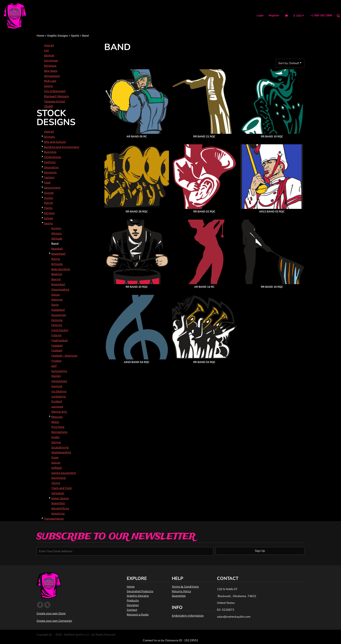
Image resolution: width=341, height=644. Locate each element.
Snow (55, 457)
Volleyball (58, 493)
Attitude (57, 238)
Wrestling (58, 513)
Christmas (51, 60)
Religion (49, 213)
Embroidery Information (188, 616)
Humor (49, 198)
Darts (55, 305)
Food (47, 182)
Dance (56, 295)
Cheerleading (60, 289)
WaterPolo (58, 503)
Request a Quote (138, 614)
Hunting (57, 386)
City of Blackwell (55, 91)
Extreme (57, 320)
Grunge (49, 193)
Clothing (50, 162)
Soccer (56, 463)
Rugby (55, 437)
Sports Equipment (64, 473)
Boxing (56, 279)
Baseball (57, 249)
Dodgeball (58, 310)
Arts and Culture (55, 142)
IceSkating (58, 396)
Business (50, 152)
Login (260, 15)
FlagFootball (60, 340)
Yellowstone (52, 76)
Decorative (51, 167)
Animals (49, 137)
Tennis (56, 483)
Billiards (57, 264)
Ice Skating (59, 391)
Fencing (57, 325)
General (49, 55)
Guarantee (179, 596)
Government (52, 188)
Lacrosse (57, 406)
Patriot (48, 203)
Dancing (57, 299)
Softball (57, 468)
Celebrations (53, 157)
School (49, 218)
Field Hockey (60, 330)
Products (133, 600)
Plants (48, 208)
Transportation (54, 519)
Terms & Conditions (185, 586)
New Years (51, 71)
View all (49, 45)
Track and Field (61, 488)
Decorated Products (140, 591)
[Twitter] (47, 605)
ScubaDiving (60, 447)
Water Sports (60, 498)
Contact (132, 610)
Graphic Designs (58, 36)
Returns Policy (181, 591)
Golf (54, 366)
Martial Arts (59, 412)
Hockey (56, 376)
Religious (50, 66)
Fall (46, 50)
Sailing (56, 442)
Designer (133, 605)
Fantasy (49, 177)
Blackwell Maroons (56, 96)
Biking (56, 259)
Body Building (61, 269)
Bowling (57, 274)
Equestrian (59, 315)
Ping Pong (58, 427)
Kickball (57, 401)
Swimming (58, 478)
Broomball (58, 284)
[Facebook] (40, 605)
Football (57, 350)
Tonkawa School (55, 101)
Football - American (64, 356)
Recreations (59, 432)
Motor (55, 422)
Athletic (57, 233)
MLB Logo (50, 81)
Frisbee (56, 361)
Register (274, 15)
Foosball (57, 345)
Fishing (56, 335)
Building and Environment (62, 147)
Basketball (58, 254)
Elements (50, 172)
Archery (56, 228)
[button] (286, 16)
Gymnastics (59, 371)
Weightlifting (60, 508)
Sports (75, 36)
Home (40, 36)
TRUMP (49, 106)
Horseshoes (59, 381)
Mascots (57, 417)
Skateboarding (61, 452)
